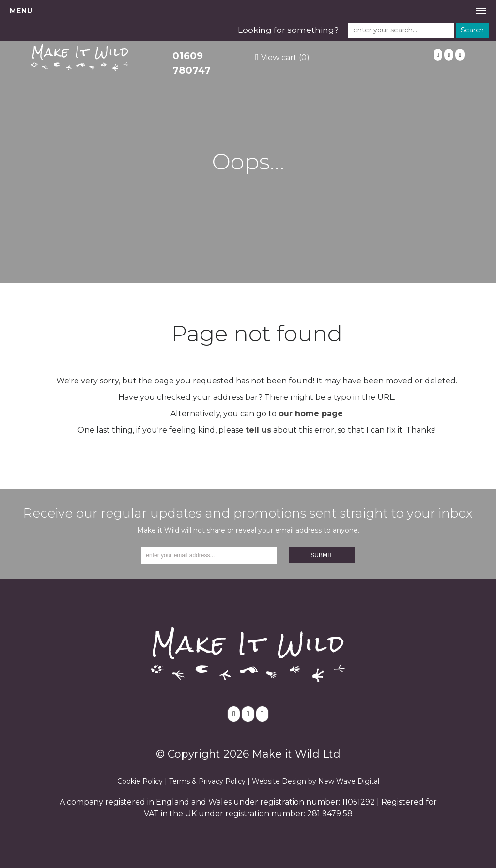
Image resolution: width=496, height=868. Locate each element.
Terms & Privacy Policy (207, 781)
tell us (258, 430)
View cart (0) (285, 57)
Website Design (279, 781)
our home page (311, 414)
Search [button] (472, 30)
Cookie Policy (140, 781)
